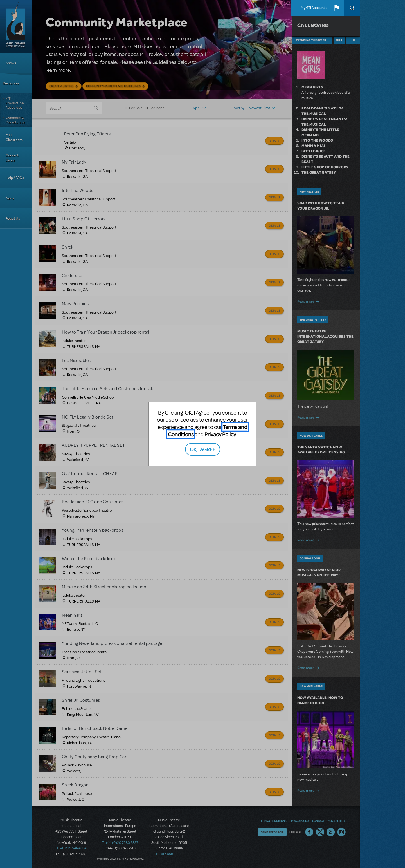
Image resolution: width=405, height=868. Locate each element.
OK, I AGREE (203, 449)
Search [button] (352, 8)
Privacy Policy (220, 434)
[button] (336, 8)
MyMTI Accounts (314, 8)
